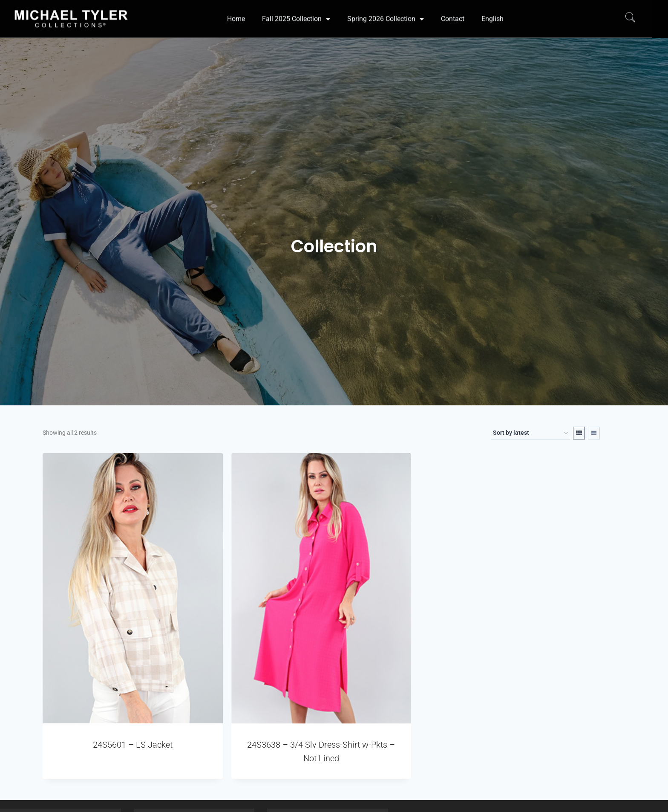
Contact (453, 10)
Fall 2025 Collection (296, 10)
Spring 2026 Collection (386, 10)
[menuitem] (492, 10)
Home (236, 10)
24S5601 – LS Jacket (133, 745)
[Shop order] (530, 433)
